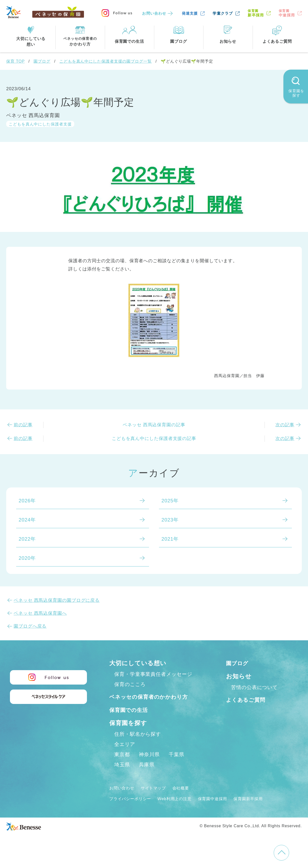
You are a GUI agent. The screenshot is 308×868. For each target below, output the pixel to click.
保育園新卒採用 (263, 809)
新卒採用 (256, 13)
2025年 (170, 501)
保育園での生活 (131, 720)
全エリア (125, 755)
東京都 (122, 765)
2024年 (27, 520)
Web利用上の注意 (182, 809)
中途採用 (287, 13)
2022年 (27, 539)
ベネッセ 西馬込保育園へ (40, 613)
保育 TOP (15, 61)
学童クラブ (223, 13)
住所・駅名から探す (138, 745)
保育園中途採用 (224, 809)
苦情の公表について (254, 687)
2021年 (170, 539)
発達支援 (190, 13)
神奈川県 (149, 765)
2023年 (170, 520)
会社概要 (188, 799)
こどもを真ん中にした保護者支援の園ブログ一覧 (106, 61)
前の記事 (23, 425)
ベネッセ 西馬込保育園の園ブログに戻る (57, 600)
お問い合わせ (154, 13)
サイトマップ (158, 799)
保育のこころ (130, 684)
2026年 (27, 501)
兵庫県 (147, 776)
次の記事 (285, 425)
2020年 (27, 558)
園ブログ (42, 61)
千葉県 (176, 765)
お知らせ (239, 676)
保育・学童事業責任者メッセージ (153, 674)
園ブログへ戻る (30, 626)
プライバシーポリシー (133, 809)
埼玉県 (122, 776)
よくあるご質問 (248, 700)
